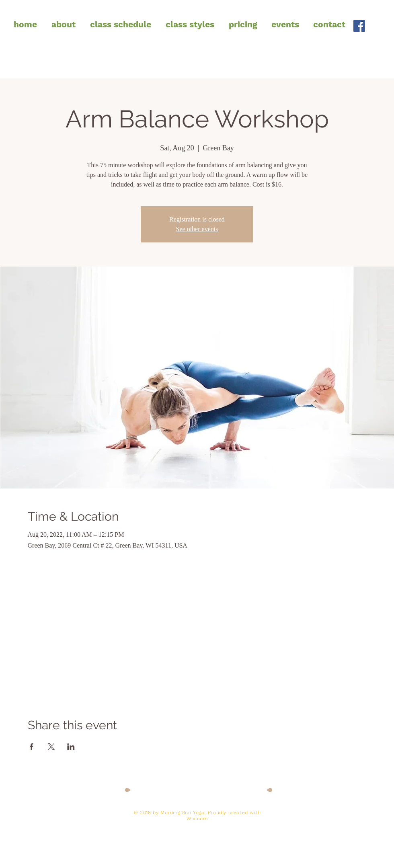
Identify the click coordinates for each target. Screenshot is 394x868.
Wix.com (197, 819)
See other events (197, 229)
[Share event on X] (51, 747)
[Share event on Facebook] (32, 747)
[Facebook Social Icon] (359, 26)
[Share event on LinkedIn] (71, 747)
